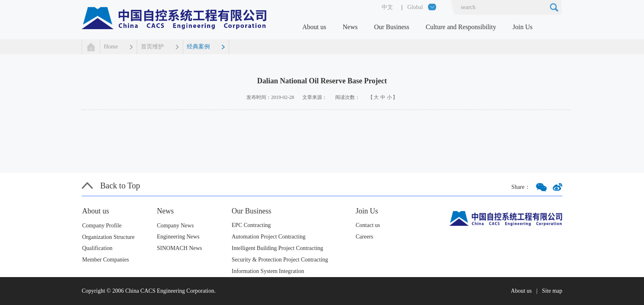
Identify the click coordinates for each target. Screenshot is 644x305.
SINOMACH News (179, 248)
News (350, 27)
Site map (552, 291)
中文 (387, 7)
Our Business (392, 27)
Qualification (97, 248)
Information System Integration (268, 271)
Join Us (522, 27)
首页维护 (152, 47)
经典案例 (198, 47)
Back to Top (120, 186)
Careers (365, 237)
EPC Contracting (251, 225)
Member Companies (106, 260)
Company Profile (102, 226)
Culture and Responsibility (461, 27)
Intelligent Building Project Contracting (277, 248)
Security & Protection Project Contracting (280, 260)
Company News (175, 226)
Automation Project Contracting (269, 237)
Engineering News (178, 237)
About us (314, 27)
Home (111, 47)
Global (415, 7)
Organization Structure (108, 237)
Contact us (368, 225)
